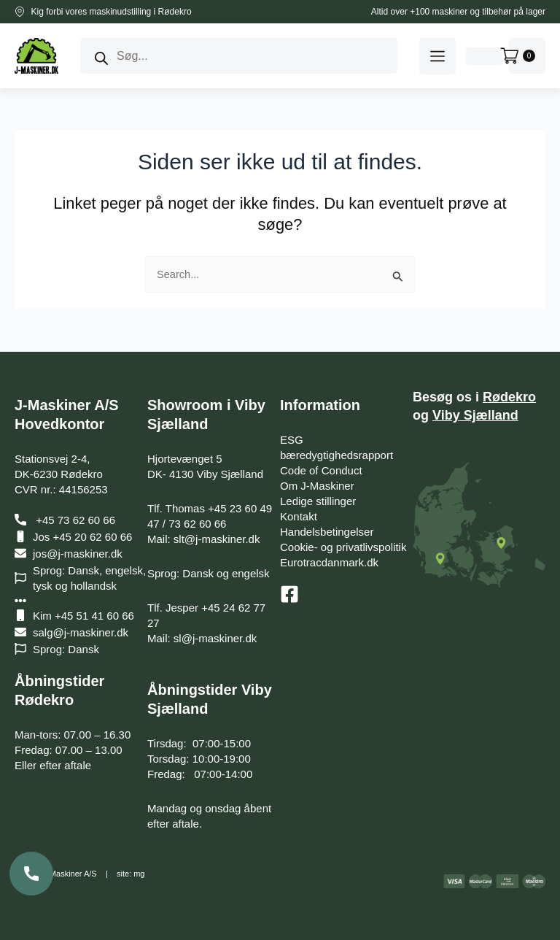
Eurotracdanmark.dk (329, 562)
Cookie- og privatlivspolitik (343, 547)
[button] (437, 56)
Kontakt (299, 516)
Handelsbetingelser (327, 532)
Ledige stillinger (318, 501)
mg (139, 874)
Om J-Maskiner (317, 486)
